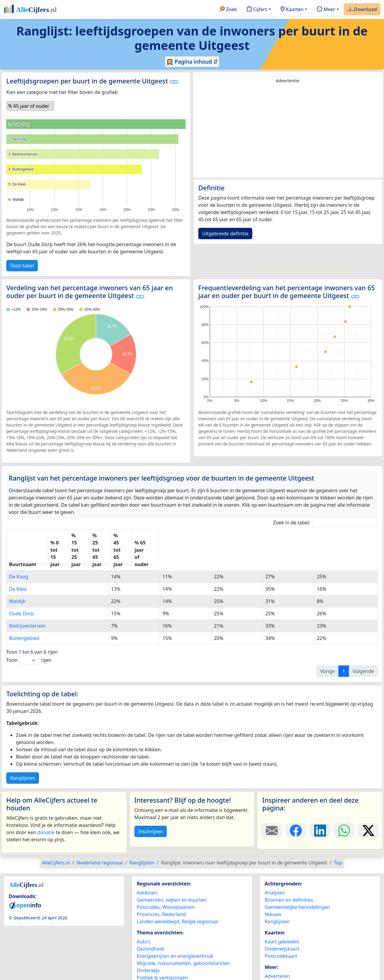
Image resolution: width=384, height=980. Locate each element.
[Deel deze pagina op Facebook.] (296, 802)
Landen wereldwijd (158, 893)
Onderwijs (148, 942)
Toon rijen (29, 631)
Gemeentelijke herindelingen (297, 878)
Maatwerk (276, 962)
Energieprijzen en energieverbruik (175, 927)
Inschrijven (151, 803)
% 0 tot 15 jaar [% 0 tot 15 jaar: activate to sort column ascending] (80, 535)
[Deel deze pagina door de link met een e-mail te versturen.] (272, 802)
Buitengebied (24, 609)
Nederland (174, 885)
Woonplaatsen (178, 878)
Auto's (144, 913)
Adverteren (277, 947)
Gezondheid (150, 920)
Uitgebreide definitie (225, 234)
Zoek (228, 10)
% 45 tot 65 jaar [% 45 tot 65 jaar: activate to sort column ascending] (265, 535)
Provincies (148, 885)
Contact (273, 954)
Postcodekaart (281, 927)
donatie (46, 804)
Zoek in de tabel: (325, 523)
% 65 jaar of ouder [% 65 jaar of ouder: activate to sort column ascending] (331, 535)
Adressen (147, 864)
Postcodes (148, 878)
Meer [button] (326, 10)
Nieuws (273, 885)
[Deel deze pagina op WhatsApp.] (344, 802)
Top (338, 834)
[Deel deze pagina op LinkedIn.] (320, 802)
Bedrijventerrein (27, 597)
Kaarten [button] (292, 10)
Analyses (274, 864)
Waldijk (17, 572)
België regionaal (200, 893)
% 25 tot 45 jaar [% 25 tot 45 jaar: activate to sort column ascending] (203, 535)
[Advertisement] (288, 131)
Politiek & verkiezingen (162, 949)
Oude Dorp (21, 585)
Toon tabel (22, 266)
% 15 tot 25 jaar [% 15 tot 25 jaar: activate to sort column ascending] (140, 535)
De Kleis (18, 560)
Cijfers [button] (257, 10)
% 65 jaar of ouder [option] (29, 106)
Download (362, 10)
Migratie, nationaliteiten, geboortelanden (183, 934)
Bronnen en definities (289, 871)
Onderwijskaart (282, 920)
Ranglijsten (23, 749)
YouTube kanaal (282, 969)
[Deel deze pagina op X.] (368, 802)
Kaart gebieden (282, 913)
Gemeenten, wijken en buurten (172, 871)
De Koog (19, 548)
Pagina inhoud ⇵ (192, 62)
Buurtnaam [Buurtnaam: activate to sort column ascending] (23, 535)
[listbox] (30, 106)
